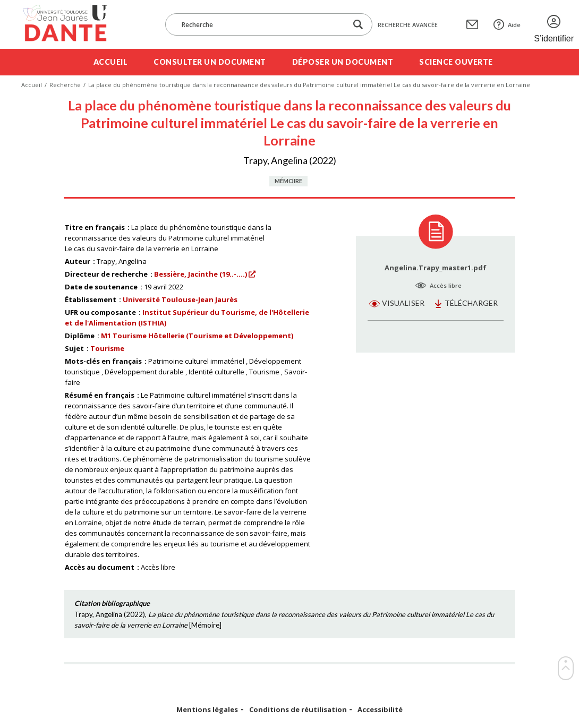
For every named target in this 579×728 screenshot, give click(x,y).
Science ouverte (456, 62)
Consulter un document (210, 62)
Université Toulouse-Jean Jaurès (180, 299)
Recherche (65, 85)
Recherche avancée (408, 25)
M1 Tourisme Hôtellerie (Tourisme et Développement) (197, 336)
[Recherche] (261, 24)
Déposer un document (343, 62)
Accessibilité (380, 710)
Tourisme (107, 348)
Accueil (111, 62)
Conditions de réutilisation (298, 710)
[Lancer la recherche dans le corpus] (358, 25)
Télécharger (471, 303)
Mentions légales (207, 710)
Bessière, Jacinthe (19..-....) (201, 274)
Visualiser (403, 303)
